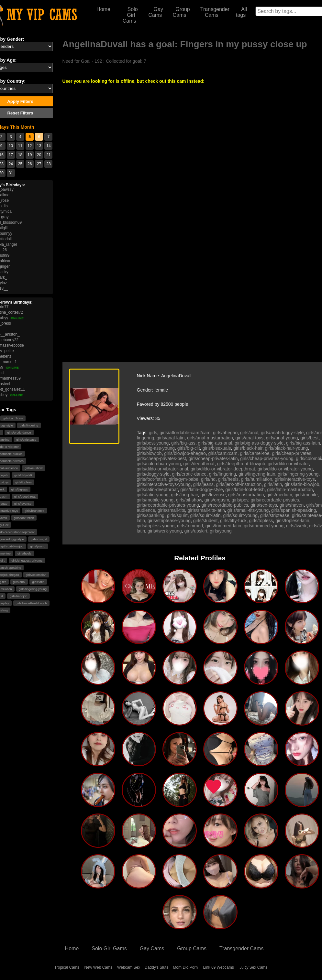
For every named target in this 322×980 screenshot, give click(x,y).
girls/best (309, 438)
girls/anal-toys (250, 438)
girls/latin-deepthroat (157, 490)
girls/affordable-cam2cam (185, 433)
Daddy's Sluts (156, 967)
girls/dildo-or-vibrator (288, 464)
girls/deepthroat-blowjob (241, 464)
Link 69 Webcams (219, 967)
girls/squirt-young (240, 515)
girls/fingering (29, 425)
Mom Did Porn (185, 967)
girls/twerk (296, 526)
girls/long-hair (184, 495)
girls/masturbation (246, 495)
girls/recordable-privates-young (168, 505)
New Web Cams (98, 967)
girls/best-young (153, 443)
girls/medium (279, 495)
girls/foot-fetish (24, 518)
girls (153, 433)
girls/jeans (203, 484)
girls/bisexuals (217, 448)
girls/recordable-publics (225, 505)
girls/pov (240, 500)
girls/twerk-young (165, 531)
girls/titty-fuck (233, 521)
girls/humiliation (257, 479)
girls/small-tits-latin (206, 510)
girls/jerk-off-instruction (239, 484)
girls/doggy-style (153, 474)
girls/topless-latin (292, 521)
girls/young (38, 546)
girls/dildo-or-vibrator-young (285, 469)
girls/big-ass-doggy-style (259, 443)
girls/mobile (306, 495)
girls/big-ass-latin (303, 443)
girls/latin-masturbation (290, 490)
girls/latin (38, 582)
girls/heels (24, 553)
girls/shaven (292, 505)
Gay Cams (156, 12)
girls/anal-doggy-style (282, 433)
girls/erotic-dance (19, 432)
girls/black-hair (248, 448)
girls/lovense (23, 504)
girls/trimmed (190, 526)
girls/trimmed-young (264, 526)
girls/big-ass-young (156, 448)
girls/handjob (18, 596)
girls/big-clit (189, 448)
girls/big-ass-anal (215, 443)
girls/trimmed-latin (223, 526)
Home (103, 9)
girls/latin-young (153, 495)
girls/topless (23, 482)
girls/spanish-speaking (294, 510)
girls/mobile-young (155, 500)
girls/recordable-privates (275, 500)
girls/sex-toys (264, 505)
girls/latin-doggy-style (202, 490)
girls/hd (208, 479)
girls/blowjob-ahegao (185, 453)
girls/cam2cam (13, 418)
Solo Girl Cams (130, 15)
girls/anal (19, 582)
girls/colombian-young (159, 464)
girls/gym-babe (183, 479)
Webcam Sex (129, 967)
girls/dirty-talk (23, 475)
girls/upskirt (196, 531)
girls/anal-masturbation (210, 438)
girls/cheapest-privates (27, 560)
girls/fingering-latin (257, 474)
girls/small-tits (171, 510)
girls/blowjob (149, 453)
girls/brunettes (34, 511)
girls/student (205, 521)
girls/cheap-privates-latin (213, 458)
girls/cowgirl (39, 539)
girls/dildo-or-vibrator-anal (163, 469)
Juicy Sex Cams (253, 967)
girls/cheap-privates (291, 453)
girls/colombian (36, 575)
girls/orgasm (217, 500)
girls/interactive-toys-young (164, 484)
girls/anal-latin (171, 438)
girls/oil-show (33, 468)
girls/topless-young (156, 526)
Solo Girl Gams (109, 948)
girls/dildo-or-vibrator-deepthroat (223, 469)
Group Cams (181, 12)
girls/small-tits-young (248, 510)
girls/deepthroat (25, 496)
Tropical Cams (67, 967)
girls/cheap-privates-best (162, 458)
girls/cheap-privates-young (267, 458)
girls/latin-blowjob (302, 484)
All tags (241, 12)
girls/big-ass (20, 489)
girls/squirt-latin (205, 515)
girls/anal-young (282, 438)
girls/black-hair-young (287, 448)
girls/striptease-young (169, 521)
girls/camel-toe (255, 453)
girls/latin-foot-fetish (245, 490)
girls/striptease (26, 440)
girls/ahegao (225, 433)
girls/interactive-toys (295, 479)
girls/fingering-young (33, 589)
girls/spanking (151, 515)
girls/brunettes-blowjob (31, 603)
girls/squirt (177, 515)
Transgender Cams (215, 12)
